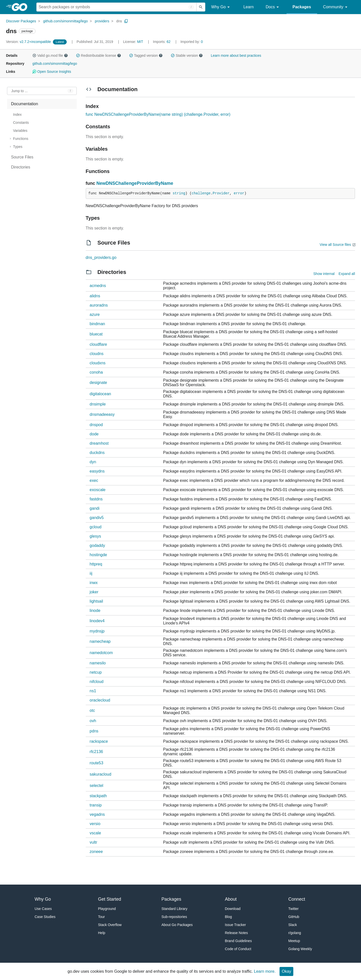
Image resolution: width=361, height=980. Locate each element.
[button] (34, 55)
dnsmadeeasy (102, 414)
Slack (293, 925)
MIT (140, 42)
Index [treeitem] (17, 114)
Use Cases (43, 909)
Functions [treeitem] (21, 139)
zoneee (96, 852)
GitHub (294, 917)
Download (233, 909)
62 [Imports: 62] (162, 42)
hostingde (98, 555)
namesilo (98, 663)
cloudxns (98, 363)
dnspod (96, 425)
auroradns (99, 305)
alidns (95, 296)
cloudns (97, 354)
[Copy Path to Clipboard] (126, 21)
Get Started (110, 899)
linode (95, 611)
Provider (221, 193)
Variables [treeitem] (20, 131)
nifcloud (97, 682)
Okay (286, 971)
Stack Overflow (110, 925)
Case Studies (45, 917)
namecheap (100, 641)
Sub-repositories (174, 917)
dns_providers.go (101, 257)
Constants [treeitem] (21, 123)
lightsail (96, 601)
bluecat (96, 334)
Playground (107, 909)
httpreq (96, 564)
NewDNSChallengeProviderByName (135, 183)
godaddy (97, 545)
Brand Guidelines (238, 941)
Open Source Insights (52, 72)
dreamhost (99, 443)
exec (94, 480)
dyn (93, 462)
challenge (201, 193)
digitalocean (100, 394)
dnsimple (98, 404)
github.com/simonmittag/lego (65, 21)
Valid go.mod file (50, 55)
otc (92, 710)
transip (96, 805)
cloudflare (98, 344)
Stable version (187, 55)
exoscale (98, 490)
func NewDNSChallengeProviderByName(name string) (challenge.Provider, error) (158, 114)
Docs (273, 7)
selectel (97, 786)
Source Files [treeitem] (22, 157)
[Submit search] (201, 7)
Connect (297, 899)
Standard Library (174, 909)
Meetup (294, 941)
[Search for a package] (116, 7)
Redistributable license (99, 55)
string (179, 193)
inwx (94, 583)
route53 (97, 763)
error (239, 193)
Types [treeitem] (18, 147)
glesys (95, 536)
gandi (95, 508)
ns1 (93, 691)
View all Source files (335, 245)
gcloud (96, 527)
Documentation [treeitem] (25, 104)
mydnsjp (97, 631)
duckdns (97, 453)
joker (94, 592)
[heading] (21, 7)
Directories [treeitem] (21, 167)
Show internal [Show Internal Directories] (324, 274)
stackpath (98, 796)
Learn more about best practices (236, 55)
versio (95, 824)
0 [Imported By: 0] (192, 42)
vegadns (97, 814)
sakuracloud (101, 774)
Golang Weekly (300, 949)
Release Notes (236, 933)
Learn (249, 7)
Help (102, 933)
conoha (96, 372)
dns (119, 21)
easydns (97, 471)
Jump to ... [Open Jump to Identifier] (19, 91)
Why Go (221, 7)
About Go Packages (177, 925)
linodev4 (97, 621)
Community (336, 7)
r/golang (295, 933)
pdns (94, 731)
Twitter (293, 909)
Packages (302, 7)
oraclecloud (100, 700)
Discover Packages (21, 21)
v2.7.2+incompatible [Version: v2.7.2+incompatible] (29, 42)
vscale (95, 833)
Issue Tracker (235, 925)
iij (91, 573)
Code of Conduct (238, 949)
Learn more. (265, 971)
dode (94, 434)
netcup (96, 672)
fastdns (96, 499)
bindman (97, 324)
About (231, 899)
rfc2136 (96, 752)
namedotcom (101, 653)
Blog (228, 917)
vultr (94, 842)
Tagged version (146, 55)
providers (102, 21)
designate (98, 383)
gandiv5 (97, 518)
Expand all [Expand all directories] (347, 274)
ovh (93, 721)
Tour (101, 917)
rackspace (99, 741)
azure (95, 314)
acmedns (98, 286)
